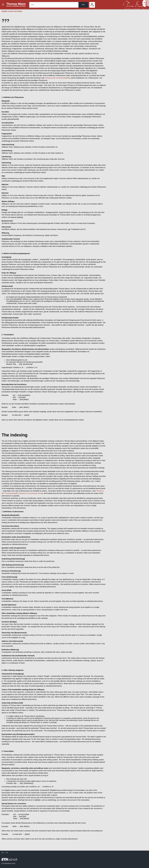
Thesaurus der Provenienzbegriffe (57, 78)
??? (16, 5)
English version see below (12, 11)
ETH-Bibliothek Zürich (8, 863)
